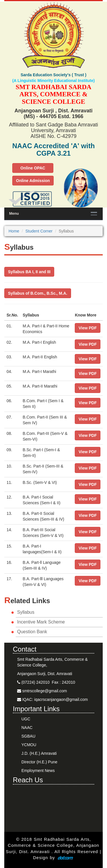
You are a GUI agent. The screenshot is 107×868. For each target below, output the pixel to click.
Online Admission (33, 181)
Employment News (38, 771)
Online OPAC (33, 168)
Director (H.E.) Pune (39, 762)
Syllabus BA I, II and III (29, 272)
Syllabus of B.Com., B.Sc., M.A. (38, 293)
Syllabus (26, 612)
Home (14, 231)
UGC (26, 719)
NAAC (27, 728)
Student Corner (39, 231)
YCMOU (29, 745)
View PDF (88, 328)
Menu (14, 213)
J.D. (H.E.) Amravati (39, 753)
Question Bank (32, 632)
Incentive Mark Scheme (41, 622)
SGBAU (28, 736)
